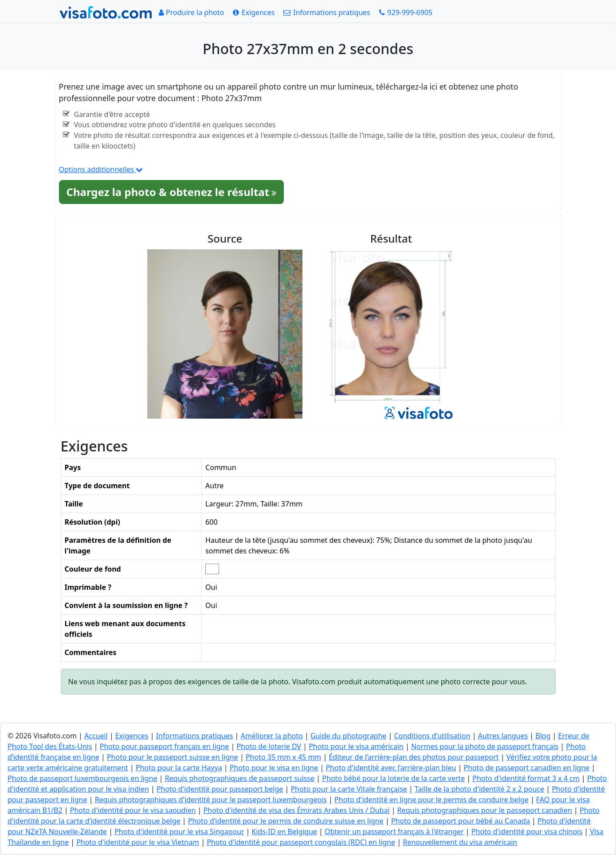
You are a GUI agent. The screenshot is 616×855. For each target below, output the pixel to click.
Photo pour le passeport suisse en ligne (173, 757)
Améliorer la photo (272, 736)
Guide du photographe (348, 736)
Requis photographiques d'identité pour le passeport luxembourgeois (211, 800)
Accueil (96, 736)
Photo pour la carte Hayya (179, 768)
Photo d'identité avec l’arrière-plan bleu (391, 768)
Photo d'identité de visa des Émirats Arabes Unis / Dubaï (297, 810)
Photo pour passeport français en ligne (165, 746)
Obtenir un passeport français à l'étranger (394, 831)
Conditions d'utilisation (432, 736)
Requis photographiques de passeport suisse (240, 778)
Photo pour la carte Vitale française (349, 789)
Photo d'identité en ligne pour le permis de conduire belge (432, 800)
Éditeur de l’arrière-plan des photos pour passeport (414, 757)
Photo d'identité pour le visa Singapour (179, 831)
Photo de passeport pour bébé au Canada (461, 821)
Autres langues (503, 736)
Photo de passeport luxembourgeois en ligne (82, 778)
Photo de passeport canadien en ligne (527, 768)
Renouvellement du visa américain (460, 842)
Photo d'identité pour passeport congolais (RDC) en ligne (301, 842)
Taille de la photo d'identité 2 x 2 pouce (479, 789)
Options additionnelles (101, 169)
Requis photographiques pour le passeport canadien (485, 810)
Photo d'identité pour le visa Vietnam (138, 842)
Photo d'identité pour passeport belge (220, 789)
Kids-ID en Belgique (284, 831)
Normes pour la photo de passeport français (485, 746)
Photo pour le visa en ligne (274, 768)
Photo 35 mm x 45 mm (283, 757)
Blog (543, 736)
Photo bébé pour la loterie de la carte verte (393, 778)
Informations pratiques (195, 736)
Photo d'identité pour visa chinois (527, 831)
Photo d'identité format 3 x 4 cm (526, 778)
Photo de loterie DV (269, 746)
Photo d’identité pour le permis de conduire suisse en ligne (286, 821)
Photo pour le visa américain (356, 746)
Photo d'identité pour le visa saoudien (133, 810)
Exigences (132, 736)
